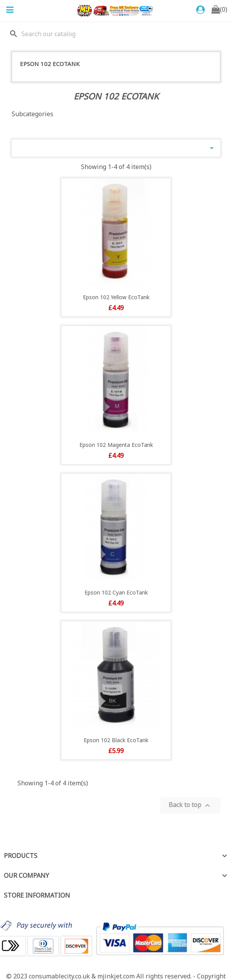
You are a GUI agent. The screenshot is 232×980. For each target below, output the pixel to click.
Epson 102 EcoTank (50, 64)
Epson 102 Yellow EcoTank (116, 297)
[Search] (116, 34)
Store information (37, 895)
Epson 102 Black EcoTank (116, 740)
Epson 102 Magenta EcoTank (116, 445)
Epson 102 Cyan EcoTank (116, 592)
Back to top (190, 805)
